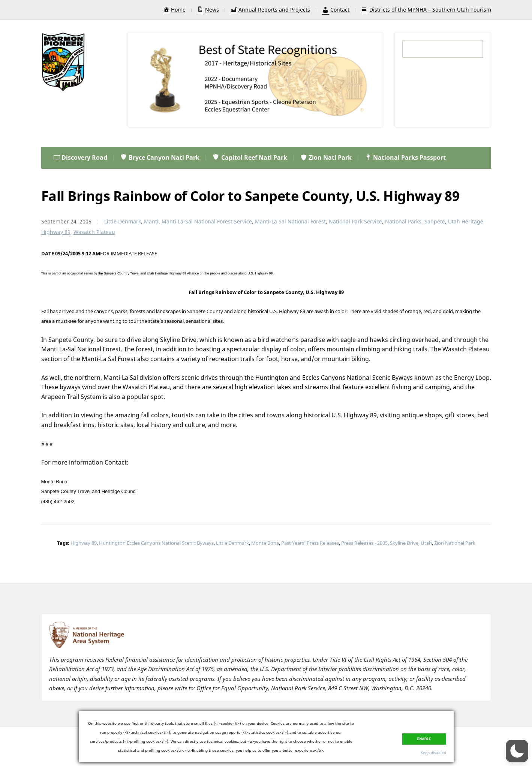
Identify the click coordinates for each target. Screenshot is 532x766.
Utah (426, 543)
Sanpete (435, 221)
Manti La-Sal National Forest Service (207, 221)
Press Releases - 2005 (364, 543)
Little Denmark (123, 221)
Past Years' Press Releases (310, 543)
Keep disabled (433, 753)
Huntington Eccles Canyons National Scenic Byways (156, 543)
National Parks (403, 221)
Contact (336, 10)
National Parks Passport (405, 157)
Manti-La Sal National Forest (290, 221)
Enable (424, 739)
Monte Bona (265, 543)
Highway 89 (84, 543)
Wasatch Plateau (94, 232)
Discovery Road (80, 157)
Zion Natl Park (326, 157)
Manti (151, 221)
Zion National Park (455, 543)
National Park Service (355, 221)
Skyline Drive (404, 543)
